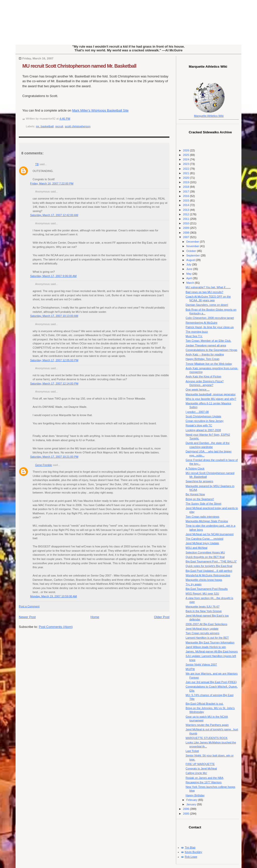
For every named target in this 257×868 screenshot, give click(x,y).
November (193, 246)
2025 (186, 155)
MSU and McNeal (197, 548)
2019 (186, 182)
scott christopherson (78, 126)
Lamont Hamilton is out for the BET (207, 638)
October (191, 251)
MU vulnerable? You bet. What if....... (208, 287)
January (191, 804)
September (193, 255)
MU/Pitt (190, 669)
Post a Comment (29, 606)
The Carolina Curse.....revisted (205, 539)
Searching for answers (200, 481)
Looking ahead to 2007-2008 (203, 430)
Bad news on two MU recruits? (205, 292)
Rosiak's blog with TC (199, 425)
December (193, 242)
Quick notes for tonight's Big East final (209, 566)
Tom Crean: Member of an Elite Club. (209, 341)
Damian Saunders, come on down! (207, 305)
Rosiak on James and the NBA (205, 778)
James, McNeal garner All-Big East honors (212, 651)
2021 (186, 173)
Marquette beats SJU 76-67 (203, 607)
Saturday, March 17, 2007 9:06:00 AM (53, 276)
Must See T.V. (194, 336)
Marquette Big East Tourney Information (210, 642)
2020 (186, 178)
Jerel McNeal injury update (202, 629)
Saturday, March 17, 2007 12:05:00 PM (54, 360)
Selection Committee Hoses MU (205, 552)
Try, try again (194, 584)
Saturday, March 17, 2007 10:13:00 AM (54, 316)
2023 (186, 164)
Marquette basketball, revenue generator (211, 394)
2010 (186, 223)
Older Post (162, 617)
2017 (186, 191)
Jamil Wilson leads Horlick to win (206, 647)
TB (37, 164)
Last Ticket (192, 751)
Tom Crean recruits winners (203, 633)
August (191, 260)
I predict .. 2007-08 (197, 412)
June (190, 269)
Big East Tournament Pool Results (207, 589)
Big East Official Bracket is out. (205, 704)
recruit (59, 126)
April (189, 278)
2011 (186, 219)
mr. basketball (45, 126)
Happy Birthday (195, 795)
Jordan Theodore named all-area (206, 345)
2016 (186, 196)
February (192, 800)
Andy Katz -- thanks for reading (205, 354)
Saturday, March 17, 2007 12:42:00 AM (54, 215)
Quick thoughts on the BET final (205, 557)
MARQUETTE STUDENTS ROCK (207, 738)
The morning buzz (197, 332)
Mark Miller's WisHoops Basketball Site (100, 110)
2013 (186, 210)
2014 (186, 205)
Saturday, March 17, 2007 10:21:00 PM (54, 457)
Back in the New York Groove (204, 611)
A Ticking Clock (195, 468)
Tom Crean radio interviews (203, 517)
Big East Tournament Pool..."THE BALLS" (211, 561)
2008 (186, 233)
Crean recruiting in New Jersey (205, 421)
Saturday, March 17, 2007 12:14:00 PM (54, 383)
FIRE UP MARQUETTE (200, 764)
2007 (186, 237)
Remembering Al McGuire (202, 323)
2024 (186, 159)
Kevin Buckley (193, 852)
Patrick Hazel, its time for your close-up (210, 327)
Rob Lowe (191, 857)
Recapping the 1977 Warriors (204, 782)
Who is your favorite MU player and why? (211, 399)
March (190, 283)
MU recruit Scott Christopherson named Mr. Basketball (79, 66)
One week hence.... (198, 390)
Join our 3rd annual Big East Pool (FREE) (211, 682)
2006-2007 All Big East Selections (207, 624)
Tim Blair (190, 847)
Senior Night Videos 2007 (201, 664)
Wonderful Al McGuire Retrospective (208, 575)
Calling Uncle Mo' (197, 773)
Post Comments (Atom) (56, 627)
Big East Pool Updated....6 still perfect (209, 571)
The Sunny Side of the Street (204, 504)
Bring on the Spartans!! (200, 499)
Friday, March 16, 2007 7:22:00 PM (52, 183)
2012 (186, 214)
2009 (186, 228)
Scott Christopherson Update (204, 416)
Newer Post (27, 617)
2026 (186, 150)
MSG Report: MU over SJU (202, 594)
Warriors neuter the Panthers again (207, 725)
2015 (186, 201)
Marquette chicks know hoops (204, 580)
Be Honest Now (195, 494)
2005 (186, 814)
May (189, 274)
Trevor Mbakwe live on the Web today (209, 364)
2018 (186, 187)
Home (95, 617)
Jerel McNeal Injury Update (202, 543)
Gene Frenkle (44, 465)
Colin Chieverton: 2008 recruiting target (210, 318)
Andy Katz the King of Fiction (204, 376)
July (189, 264)
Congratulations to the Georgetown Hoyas (212, 350)
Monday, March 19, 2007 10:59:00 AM (53, 596)
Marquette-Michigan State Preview (207, 521)
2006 (186, 809)
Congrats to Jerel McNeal (201, 768)
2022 (186, 169)
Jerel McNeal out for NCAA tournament (210, 534)
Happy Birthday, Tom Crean (203, 359)
